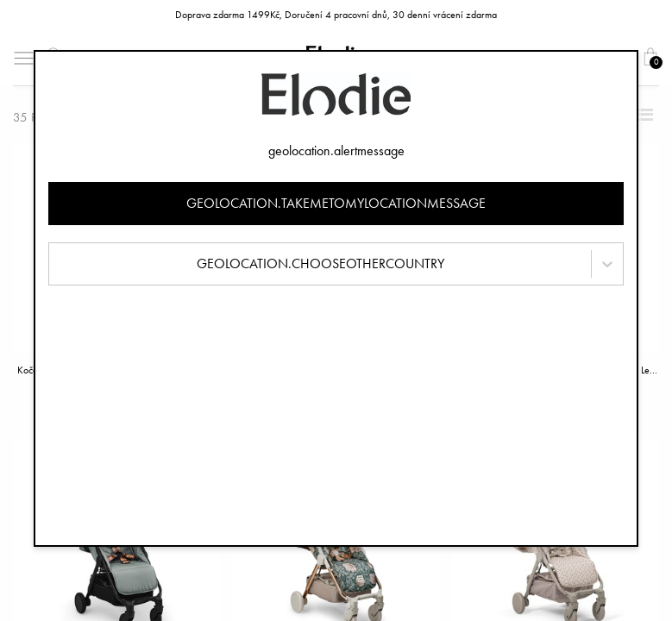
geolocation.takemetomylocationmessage (336, 203)
